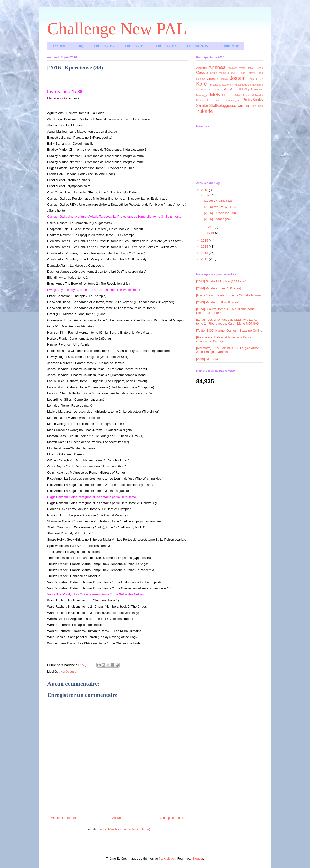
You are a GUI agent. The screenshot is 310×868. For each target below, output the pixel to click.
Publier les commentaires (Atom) (127, 829)
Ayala (242, 68)
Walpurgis (244, 106)
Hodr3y (224, 79)
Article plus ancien (171, 818)
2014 (205, 247)
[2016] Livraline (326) (219, 201)
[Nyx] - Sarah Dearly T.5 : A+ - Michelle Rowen (229, 295)
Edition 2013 (135, 46)
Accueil (59, 46)
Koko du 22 (255, 79)
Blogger (198, 858)
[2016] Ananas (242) (218, 219)
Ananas (217, 67)
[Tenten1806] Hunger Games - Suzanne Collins (229, 330)
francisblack (167, 858)
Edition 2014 (166, 46)
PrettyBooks (253, 100)
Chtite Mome (218, 73)
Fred (260, 73)
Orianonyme (233, 100)
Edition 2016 (229, 46)
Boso (260, 68)
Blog (80, 46)
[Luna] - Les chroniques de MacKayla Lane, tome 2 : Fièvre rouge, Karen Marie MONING (228, 322)
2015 (205, 241)
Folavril (251, 73)
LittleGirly (244, 89)
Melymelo (221, 94)
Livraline (257, 89)
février (210, 227)
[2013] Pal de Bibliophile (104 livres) (221, 281)
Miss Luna (242, 95)
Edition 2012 (104, 46)
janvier (210, 233)
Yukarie (205, 111)
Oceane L (218, 100)
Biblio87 (251, 68)
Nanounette (203, 100)
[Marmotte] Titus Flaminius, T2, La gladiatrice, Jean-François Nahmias (228, 350)
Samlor (202, 106)
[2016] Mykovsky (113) (220, 207)
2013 (205, 253)
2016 (205, 190)
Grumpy (212, 79)
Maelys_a (201, 95)
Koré (201, 84)
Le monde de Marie (222, 89)
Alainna (201, 68)
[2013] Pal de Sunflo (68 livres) (218, 302)
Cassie (202, 72)
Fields (242, 73)
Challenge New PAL (117, 29)
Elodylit (232, 73)
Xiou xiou (258, 106)
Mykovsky (257, 95)
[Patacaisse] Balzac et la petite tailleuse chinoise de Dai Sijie (224, 339)
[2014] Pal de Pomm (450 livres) (219, 288)
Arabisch (232, 68)
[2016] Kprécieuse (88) (220, 213)
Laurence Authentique (235, 85)
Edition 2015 (198, 46)
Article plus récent (63, 818)
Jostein (238, 78)
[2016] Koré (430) (208, 359)
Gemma (201, 79)
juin (208, 195)
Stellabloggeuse (223, 106)
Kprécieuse (68, 671)
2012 (205, 259)
